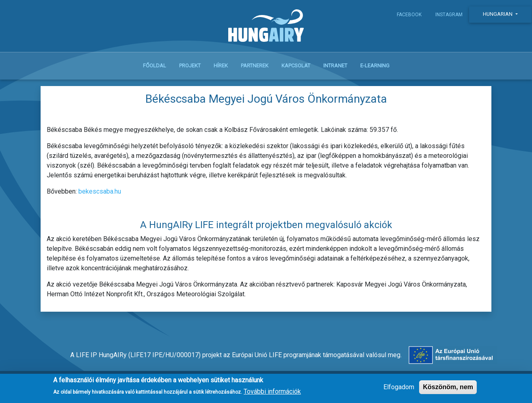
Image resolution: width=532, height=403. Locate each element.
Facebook (409, 15)
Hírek (221, 66)
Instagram (449, 15)
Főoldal (155, 66)
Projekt (190, 66)
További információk (272, 394)
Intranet (335, 66)
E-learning (375, 66)
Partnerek (255, 66)
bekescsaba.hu (100, 191)
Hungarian (498, 14)
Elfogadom (399, 389)
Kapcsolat (296, 66)
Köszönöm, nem (448, 389)
